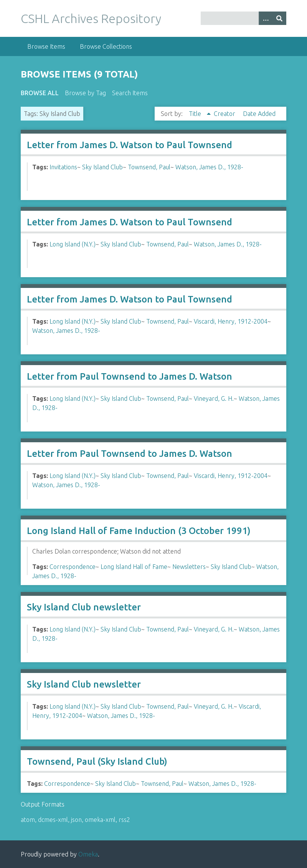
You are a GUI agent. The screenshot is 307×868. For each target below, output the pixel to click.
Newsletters (189, 567)
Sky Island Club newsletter (84, 607)
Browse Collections (106, 46)
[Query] (243, 18)
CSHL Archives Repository (91, 18)
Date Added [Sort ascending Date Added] (259, 114)
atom (28, 820)
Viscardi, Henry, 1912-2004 (231, 321)
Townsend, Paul (149, 167)
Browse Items (46, 46)
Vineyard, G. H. (214, 398)
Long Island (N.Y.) (73, 244)
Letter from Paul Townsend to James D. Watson (130, 376)
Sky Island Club (102, 167)
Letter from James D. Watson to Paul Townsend (130, 145)
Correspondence (73, 567)
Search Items (130, 93)
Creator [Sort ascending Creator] (225, 114)
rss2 (124, 820)
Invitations (63, 167)
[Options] (266, 18)
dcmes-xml (53, 820)
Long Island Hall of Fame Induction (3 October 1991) (139, 531)
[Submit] (279, 18)
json (76, 820)
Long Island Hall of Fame (134, 567)
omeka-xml (100, 820)
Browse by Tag (85, 93)
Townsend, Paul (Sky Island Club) (97, 761)
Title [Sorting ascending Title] (196, 114)
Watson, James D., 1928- (209, 167)
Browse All (40, 93)
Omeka (88, 854)
